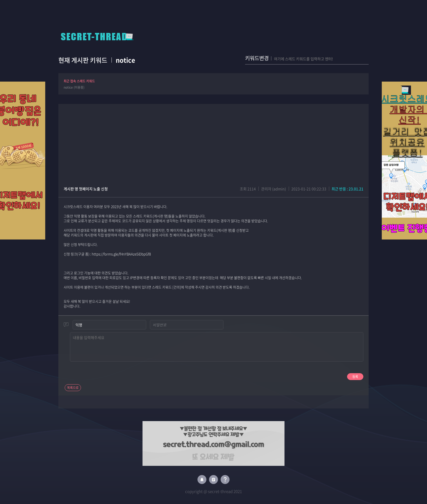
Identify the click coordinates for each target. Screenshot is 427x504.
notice (125, 60)
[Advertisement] (213, 141)
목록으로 (73, 388)
